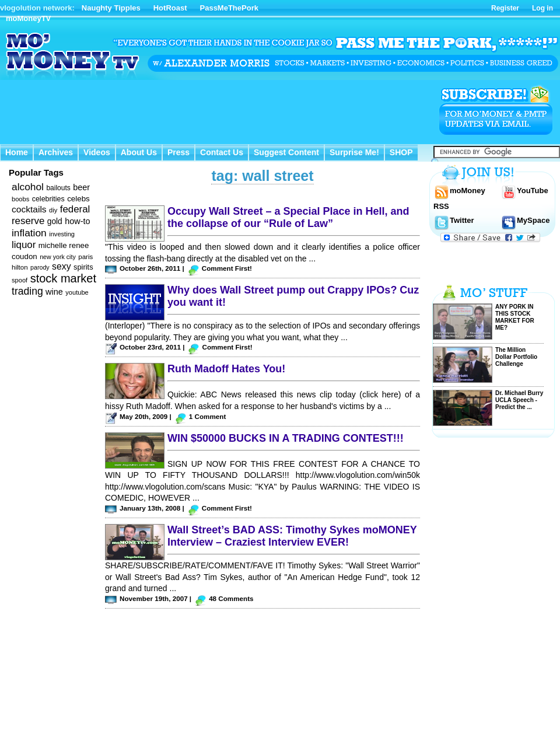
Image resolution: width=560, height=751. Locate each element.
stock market (63, 278)
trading (27, 291)
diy (53, 210)
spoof (20, 280)
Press (178, 152)
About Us (139, 152)
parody (40, 267)
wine (54, 292)
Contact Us (222, 152)
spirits (83, 267)
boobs (20, 199)
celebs (78, 199)
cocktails (29, 209)
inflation (29, 233)
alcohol (28, 187)
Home (17, 152)
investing (62, 234)
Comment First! (227, 268)
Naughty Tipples (111, 8)
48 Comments (231, 598)
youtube (77, 292)
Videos (97, 152)
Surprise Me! (354, 152)
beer (81, 187)
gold (55, 221)
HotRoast (170, 8)
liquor (24, 245)
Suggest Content (286, 152)
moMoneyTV (28, 18)
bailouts (58, 188)
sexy (61, 266)
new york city (58, 257)
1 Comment (207, 416)
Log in (542, 8)
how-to (77, 221)
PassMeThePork (229, 8)
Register (505, 8)
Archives (56, 152)
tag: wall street (262, 176)
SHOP (401, 152)
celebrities (48, 199)
